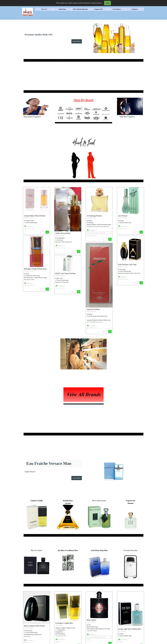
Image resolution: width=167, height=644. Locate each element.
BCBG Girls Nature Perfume (65, 273)
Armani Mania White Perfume (35, 216)
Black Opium (91, 620)
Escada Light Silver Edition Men (130, 629)
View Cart (44, 9)
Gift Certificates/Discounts (80, 9)
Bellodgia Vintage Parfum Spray (35, 269)
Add (79, 251)
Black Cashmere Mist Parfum (34, 626)
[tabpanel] (83, 61)
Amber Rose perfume (63, 233)
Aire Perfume (123, 216)
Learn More (77, 41)
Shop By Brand (84, 100)
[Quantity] (74, 252)
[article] (68, 221)
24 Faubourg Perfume (94, 216)
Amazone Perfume (93, 309)
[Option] (99, 233)
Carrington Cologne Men (64, 623)
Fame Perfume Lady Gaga (127, 264)
